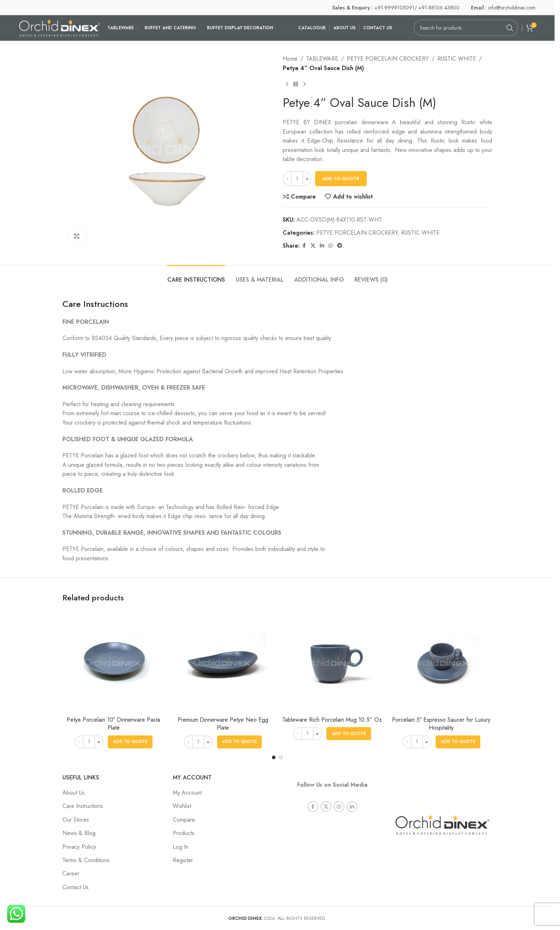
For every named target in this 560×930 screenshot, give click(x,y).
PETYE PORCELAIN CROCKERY (388, 59)
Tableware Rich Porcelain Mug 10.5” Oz (332, 720)
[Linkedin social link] (322, 246)
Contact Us (76, 887)
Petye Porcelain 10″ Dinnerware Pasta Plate (114, 724)
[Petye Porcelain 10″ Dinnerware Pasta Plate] (113, 662)
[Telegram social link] (340, 246)
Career (71, 873)
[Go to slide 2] (281, 757)
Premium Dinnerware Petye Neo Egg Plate (223, 724)
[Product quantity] (297, 179)
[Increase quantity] (307, 179)
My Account (187, 793)
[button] (130, 742)
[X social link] (313, 246)
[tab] (196, 276)
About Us (74, 793)
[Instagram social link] (339, 798)
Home (290, 59)
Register (183, 860)
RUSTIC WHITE (457, 59)
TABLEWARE (322, 59)
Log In (180, 847)
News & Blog (79, 833)
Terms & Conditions (86, 860)
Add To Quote (341, 179)
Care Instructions (83, 806)
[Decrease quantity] (287, 179)
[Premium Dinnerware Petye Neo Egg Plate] (223, 662)
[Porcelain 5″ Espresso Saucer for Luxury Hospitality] (441, 662)
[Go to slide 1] (274, 757)
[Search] (466, 28)
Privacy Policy (79, 847)
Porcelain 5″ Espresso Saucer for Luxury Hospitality (441, 724)
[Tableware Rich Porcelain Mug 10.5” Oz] (332, 662)
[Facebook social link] (304, 246)
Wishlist (182, 806)
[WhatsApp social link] (331, 246)
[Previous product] (287, 84)
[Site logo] (60, 27)
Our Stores (76, 820)
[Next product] (304, 84)
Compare (184, 820)
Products (184, 833)
